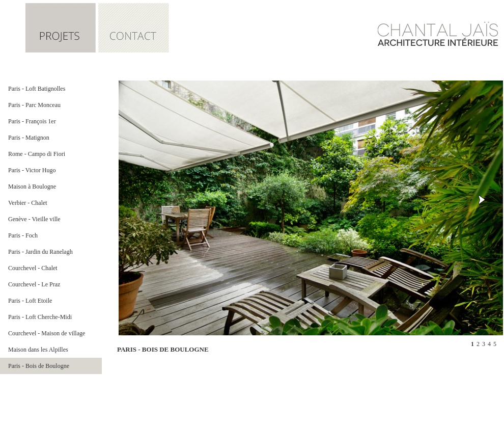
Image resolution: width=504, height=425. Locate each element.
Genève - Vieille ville (34, 219)
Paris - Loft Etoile (30, 301)
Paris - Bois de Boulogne (39, 366)
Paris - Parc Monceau (34, 105)
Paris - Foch (23, 235)
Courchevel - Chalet (33, 268)
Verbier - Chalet (28, 203)
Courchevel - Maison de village (47, 333)
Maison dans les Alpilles (38, 350)
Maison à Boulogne (32, 187)
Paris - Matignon (29, 138)
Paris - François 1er (32, 121)
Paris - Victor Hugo (32, 170)
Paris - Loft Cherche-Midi (40, 317)
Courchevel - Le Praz (34, 284)
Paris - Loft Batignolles (37, 89)
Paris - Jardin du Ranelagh (40, 252)
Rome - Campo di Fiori (37, 154)
